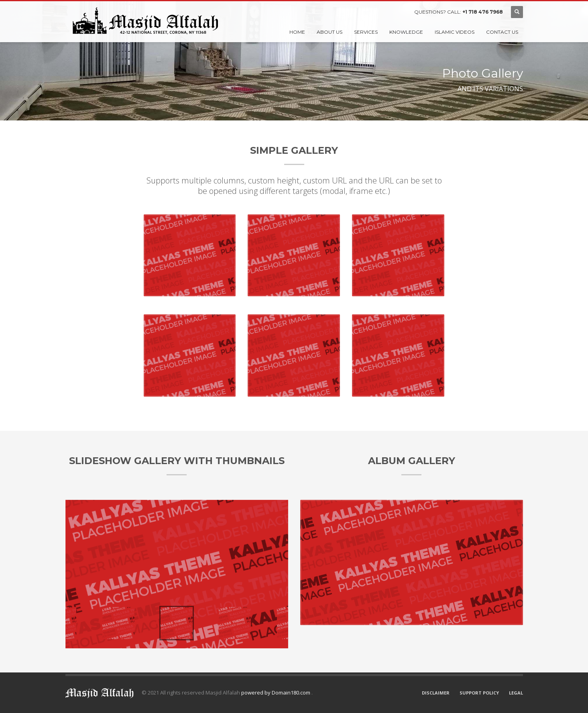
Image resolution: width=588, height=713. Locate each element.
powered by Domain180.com (276, 693)
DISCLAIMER (436, 693)
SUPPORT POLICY (479, 693)
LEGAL (516, 693)
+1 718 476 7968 (483, 12)
